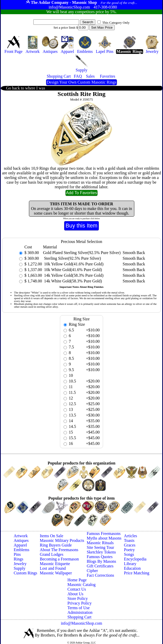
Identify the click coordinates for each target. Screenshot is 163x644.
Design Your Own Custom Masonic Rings (81, 82)
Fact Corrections (100, 575)
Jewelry (20, 564)
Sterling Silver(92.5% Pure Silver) (72, 258)
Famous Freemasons (104, 533)
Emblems (21, 550)
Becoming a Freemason (59, 559)
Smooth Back (134, 253)
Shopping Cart (79, 617)
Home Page (77, 580)
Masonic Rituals (100, 543)
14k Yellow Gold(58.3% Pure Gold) (73, 275)
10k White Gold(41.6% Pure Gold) (72, 270)
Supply (20, 568)
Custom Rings (25, 573)
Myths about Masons (104, 538)
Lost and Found (53, 568)
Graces (130, 545)
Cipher (92, 571)
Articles (131, 536)
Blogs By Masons (102, 561)
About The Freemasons (59, 550)
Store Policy (78, 598)
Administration (80, 612)
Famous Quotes (100, 557)
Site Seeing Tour (100, 547)
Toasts (129, 540)
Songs (129, 554)
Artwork (21, 536)
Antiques (21, 540)
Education (132, 568)
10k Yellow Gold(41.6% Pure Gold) (73, 264)
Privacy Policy (80, 603)
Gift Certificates (100, 566)
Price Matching (137, 573)
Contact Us (77, 589)
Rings (18, 559)
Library (130, 564)
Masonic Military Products (62, 540)
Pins (17, 554)
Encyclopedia (135, 559)
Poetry (129, 550)
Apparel (20, 545)
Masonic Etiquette (55, 564)
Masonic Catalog (81, 585)
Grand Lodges (52, 554)
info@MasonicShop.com (81, 623)
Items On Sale (52, 536)
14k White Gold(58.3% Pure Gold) (72, 281)
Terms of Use (79, 608)
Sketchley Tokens (101, 552)
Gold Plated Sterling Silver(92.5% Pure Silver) (82, 253)
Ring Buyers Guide (56, 545)
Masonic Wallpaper (56, 573)
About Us (75, 594)
